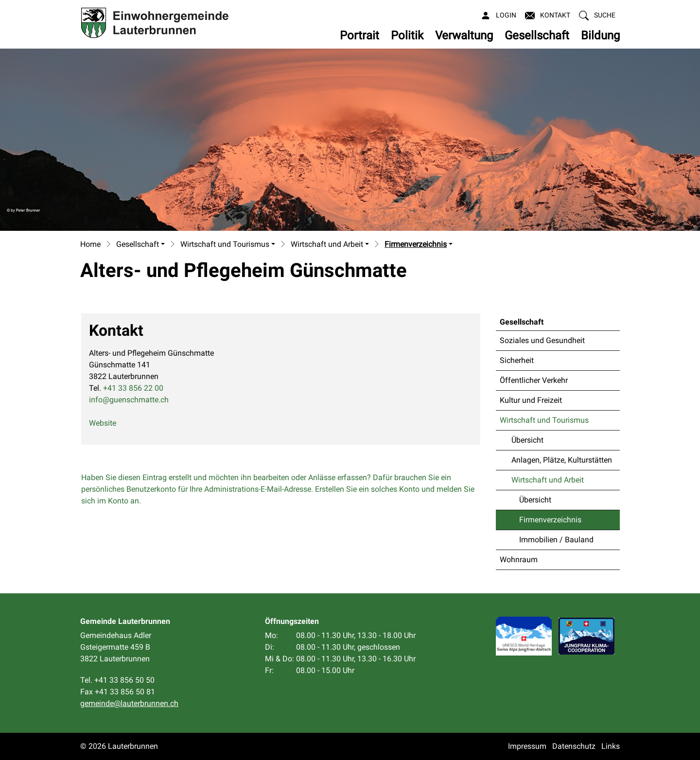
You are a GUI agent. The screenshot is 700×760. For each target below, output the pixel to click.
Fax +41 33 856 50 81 (118, 692)
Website (107, 423)
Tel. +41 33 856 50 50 (117, 680)
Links (611, 746)
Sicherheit (517, 360)
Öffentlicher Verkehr (534, 380)
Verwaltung (464, 35)
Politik (407, 35)
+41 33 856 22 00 (133, 388)
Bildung (600, 35)
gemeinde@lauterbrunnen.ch (129, 703)
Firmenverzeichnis (550, 522)
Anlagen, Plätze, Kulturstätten (562, 460)
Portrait (359, 35)
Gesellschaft (537, 35)
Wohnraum (519, 560)
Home (90, 244)
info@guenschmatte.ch (129, 400)
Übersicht (527, 440)
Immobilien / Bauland (556, 540)
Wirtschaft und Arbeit (548, 480)
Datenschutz (574, 746)
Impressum (527, 746)
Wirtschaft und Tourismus (544, 420)
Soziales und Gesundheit (542, 340)
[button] (597, 15)
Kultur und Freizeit (531, 400)
